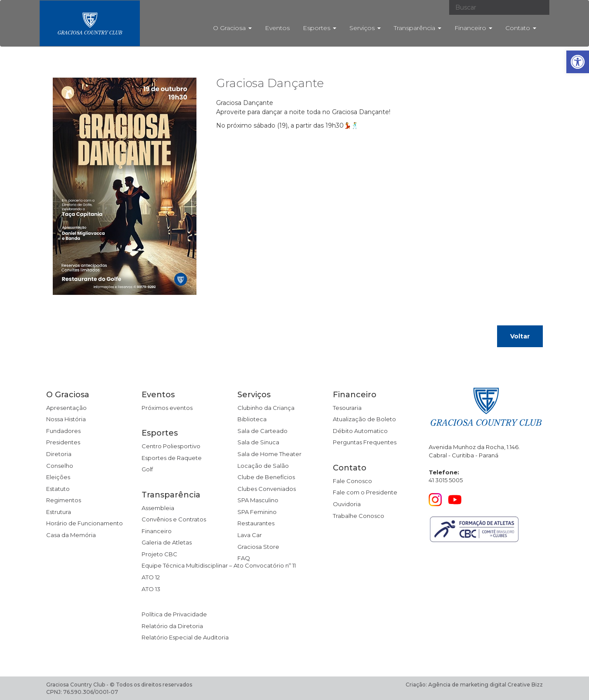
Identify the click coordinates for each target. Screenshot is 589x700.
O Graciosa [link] (232, 28)
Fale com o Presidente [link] (365, 492)
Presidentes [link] (63, 442)
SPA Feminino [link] (257, 512)
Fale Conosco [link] (352, 481)
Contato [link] (521, 28)
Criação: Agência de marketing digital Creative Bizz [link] (474, 685)
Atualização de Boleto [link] (364, 419)
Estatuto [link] (58, 489)
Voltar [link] (520, 336)
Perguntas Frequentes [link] (365, 442)
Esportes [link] (320, 28)
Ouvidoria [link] (347, 504)
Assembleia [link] (158, 508)
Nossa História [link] (66, 419)
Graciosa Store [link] (258, 547)
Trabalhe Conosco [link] (359, 516)
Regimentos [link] (64, 500)
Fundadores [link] (63, 431)
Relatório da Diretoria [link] (172, 626)
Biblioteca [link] (252, 419)
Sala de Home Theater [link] (269, 454)
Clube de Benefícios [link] (266, 477)
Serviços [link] (365, 28)
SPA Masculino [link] (258, 500)
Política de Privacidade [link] (174, 614)
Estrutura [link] (59, 512)
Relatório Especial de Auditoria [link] (185, 637)
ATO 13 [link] (151, 589)
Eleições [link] (58, 477)
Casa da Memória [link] (71, 535)
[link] (578, 62)
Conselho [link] (60, 466)
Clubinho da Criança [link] (266, 408)
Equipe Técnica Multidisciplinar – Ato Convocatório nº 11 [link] (219, 565)
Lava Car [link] (250, 535)
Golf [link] (147, 469)
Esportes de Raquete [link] (172, 458)
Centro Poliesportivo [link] (171, 446)
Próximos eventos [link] (167, 408)
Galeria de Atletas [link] (167, 542)
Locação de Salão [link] (263, 466)
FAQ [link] (244, 558)
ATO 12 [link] (151, 577)
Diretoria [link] (59, 454)
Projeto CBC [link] (159, 554)
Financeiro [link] (473, 28)
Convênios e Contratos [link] (174, 519)
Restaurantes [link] (256, 523)
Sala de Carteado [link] (262, 431)
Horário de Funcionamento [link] (85, 523)
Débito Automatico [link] (360, 431)
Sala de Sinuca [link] (258, 442)
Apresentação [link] (66, 408)
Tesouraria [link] (347, 408)
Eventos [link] (277, 28)
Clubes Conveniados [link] (267, 489)
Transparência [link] (418, 28)
